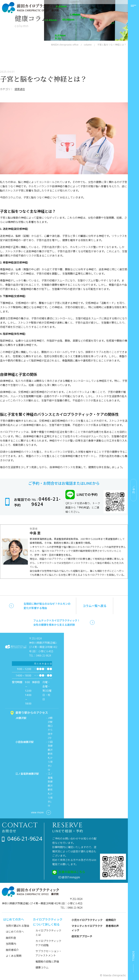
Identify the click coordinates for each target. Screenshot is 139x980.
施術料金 (11, 938)
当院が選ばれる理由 (17, 926)
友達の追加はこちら (72, 872)
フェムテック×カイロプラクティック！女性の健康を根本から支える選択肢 (57, 622)
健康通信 (20, 89)
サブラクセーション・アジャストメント (49, 953)
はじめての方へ (15, 932)
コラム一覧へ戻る (95, 606)
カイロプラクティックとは (48, 933)
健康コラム (42, 967)
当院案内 (11, 944)
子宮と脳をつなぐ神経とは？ (43, 79)
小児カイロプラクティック (87, 920)
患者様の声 (112, 926)
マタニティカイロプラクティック (87, 928)
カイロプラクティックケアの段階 (48, 943)
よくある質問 (14, 956)
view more (41, 813)
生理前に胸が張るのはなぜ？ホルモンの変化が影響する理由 (47, 606)
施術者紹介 (12, 950)
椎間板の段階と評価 (47, 961)
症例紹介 (111, 920)
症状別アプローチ (82, 936)
